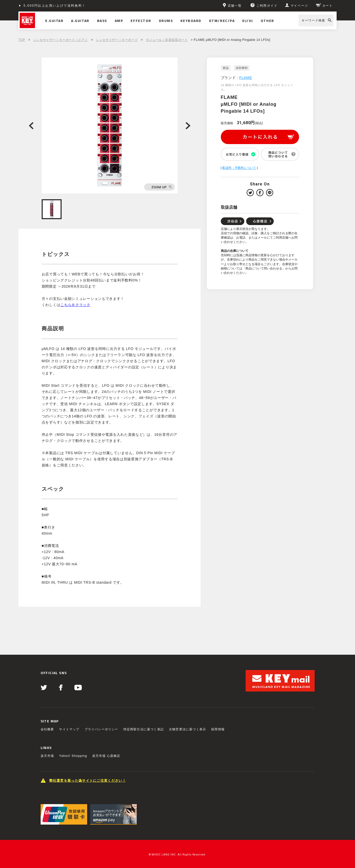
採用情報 (218, 729)
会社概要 (47, 729)
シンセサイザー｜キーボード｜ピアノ (61, 40)
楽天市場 (47, 756)
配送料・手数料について (239, 168)
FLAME (246, 78)
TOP (22, 40)
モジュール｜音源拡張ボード (167, 40)
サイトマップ (69, 729)
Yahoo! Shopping (73, 756)
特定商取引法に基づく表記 (144, 729)
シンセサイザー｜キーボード (117, 40)
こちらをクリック (75, 305)
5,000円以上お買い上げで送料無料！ (55, 6)
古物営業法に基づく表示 (187, 729)
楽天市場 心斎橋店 (106, 756)
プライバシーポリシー (101, 729)
